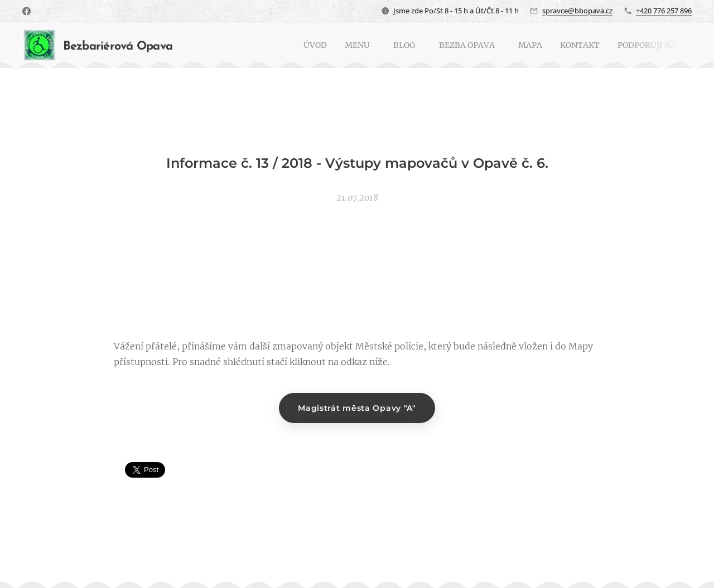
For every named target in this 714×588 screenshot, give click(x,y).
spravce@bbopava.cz (577, 11)
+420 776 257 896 (664, 11)
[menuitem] (286, 45)
